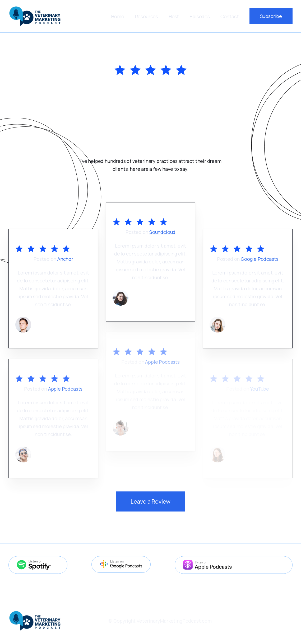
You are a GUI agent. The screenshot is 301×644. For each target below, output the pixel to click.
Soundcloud (162, 232)
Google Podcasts (260, 259)
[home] (35, 16)
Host (174, 16)
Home (117, 16)
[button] (146, 16)
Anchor (65, 259)
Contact (230, 16)
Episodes (200, 16)
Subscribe (271, 16)
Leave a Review (150, 501)
